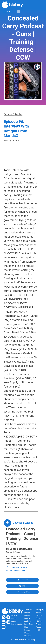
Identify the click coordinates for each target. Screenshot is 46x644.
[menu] (18, 12)
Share (22, 586)
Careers (39, 615)
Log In (8, 11)
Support (14, 621)
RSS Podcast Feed (15, 571)
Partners (39, 618)
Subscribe (22, 580)
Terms (14, 612)
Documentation (17, 624)
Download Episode (23, 523)
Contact (14, 618)
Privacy (14, 615)
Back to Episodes (13, 114)
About (38, 612)
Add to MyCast (22, 592)
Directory (28, 636)
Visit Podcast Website (17, 568)
